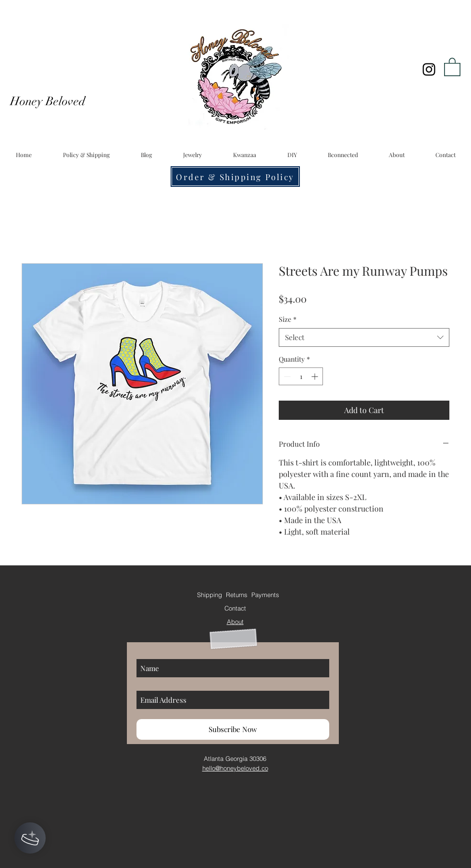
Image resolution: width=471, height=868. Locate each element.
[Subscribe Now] (233, 729)
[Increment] (316, 376)
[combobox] (364, 337)
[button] (452, 66)
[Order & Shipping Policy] (235, 177)
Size (288, 319)
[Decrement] (286, 376)
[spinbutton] (301, 376)
